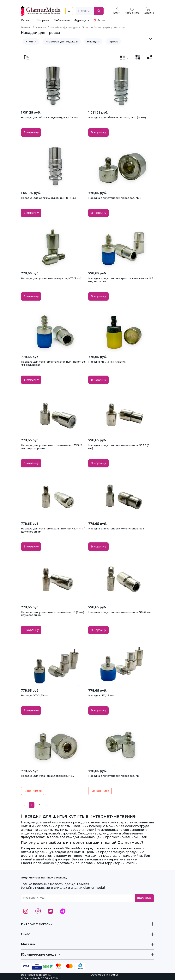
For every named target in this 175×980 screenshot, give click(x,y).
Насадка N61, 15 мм (101, 695)
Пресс (113, 41)
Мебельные (62, 20)
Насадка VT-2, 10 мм (35, 695)
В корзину (31, 132)
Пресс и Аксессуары (96, 27)
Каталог (26, 20)
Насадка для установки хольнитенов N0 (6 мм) (120, 612)
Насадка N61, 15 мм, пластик (107, 362)
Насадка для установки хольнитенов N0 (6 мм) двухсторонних (52, 614)
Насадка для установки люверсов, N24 (47, 776)
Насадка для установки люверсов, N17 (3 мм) (51, 278)
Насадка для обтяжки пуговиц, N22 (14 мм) (50, 117)
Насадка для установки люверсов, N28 (115, 198)
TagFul (113, 975)
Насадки (93, 41)
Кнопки (31, 41)
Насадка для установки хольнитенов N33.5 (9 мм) (119, 447)
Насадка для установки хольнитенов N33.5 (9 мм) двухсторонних (51, 447)
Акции (100, 20)
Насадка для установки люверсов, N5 (114, 776)
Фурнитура (82, 20)
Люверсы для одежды (62, 41)
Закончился (33, 791)
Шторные (43, 20)
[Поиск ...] (85, 11)
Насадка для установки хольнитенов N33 (116, 528)
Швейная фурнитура (64, 27)
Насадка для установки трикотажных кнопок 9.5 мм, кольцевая (53, 363)
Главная (26, 27)
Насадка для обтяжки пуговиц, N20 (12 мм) (117, 117)
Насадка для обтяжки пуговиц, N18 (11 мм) (49, 198)
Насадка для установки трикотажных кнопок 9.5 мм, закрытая (121, 280)
